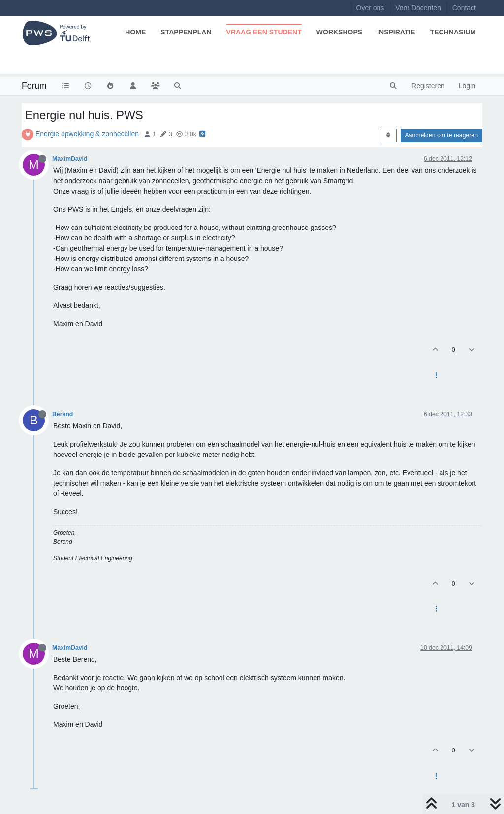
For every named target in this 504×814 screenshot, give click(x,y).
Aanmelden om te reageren (441, 135)
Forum (34, 86)
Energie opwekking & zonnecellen (87, 134)
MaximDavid (70, 159)
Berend (63, 414)
